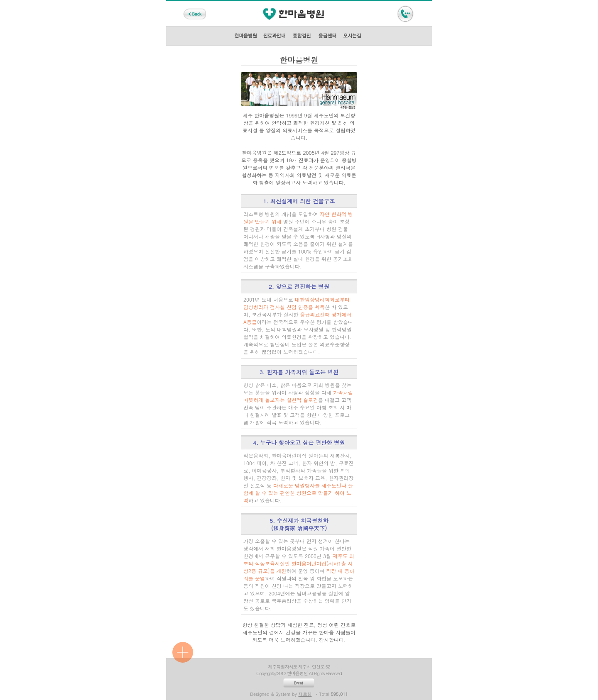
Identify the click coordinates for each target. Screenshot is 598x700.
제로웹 (305, 694)
